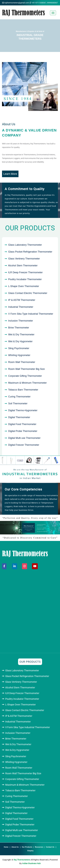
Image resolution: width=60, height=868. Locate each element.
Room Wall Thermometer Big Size (26, 369)
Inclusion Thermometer (21, 321)
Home (6, 847)
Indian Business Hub (31, 863)
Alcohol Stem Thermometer (23, 266)
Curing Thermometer (19, 397)
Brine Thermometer (19, 328)
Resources (39, 847)
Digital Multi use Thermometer (24, 438)
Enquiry (31, 851)
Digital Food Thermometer (22, 424)
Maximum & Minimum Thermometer (28, 383)
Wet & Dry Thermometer (21, 335)
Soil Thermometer (18, 403)
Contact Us (50, 847)
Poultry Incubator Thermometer (25, 279)
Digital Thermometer (19, 417)
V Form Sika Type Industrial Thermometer (31, 314)
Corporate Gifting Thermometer (25, 376)
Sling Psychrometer (19, 348)
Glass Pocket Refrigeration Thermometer (30, 252)
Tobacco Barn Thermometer (23, 390)
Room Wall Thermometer (22, 362)
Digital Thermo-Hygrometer (23, 410)
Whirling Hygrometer (19, 355)
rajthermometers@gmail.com (17, 3)
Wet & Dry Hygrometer (20, 341)
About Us (15, 847)
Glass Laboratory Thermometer (25, 245)
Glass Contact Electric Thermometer (28, 293)
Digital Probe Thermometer (23, 431)
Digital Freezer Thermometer (24, 445)
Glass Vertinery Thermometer (24, 259)
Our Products (27, 847)
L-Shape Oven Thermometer (24, 286)
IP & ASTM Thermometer (22, 300)
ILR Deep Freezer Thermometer (25, 272)
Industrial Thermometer (21, 307)
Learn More (10, 174)
